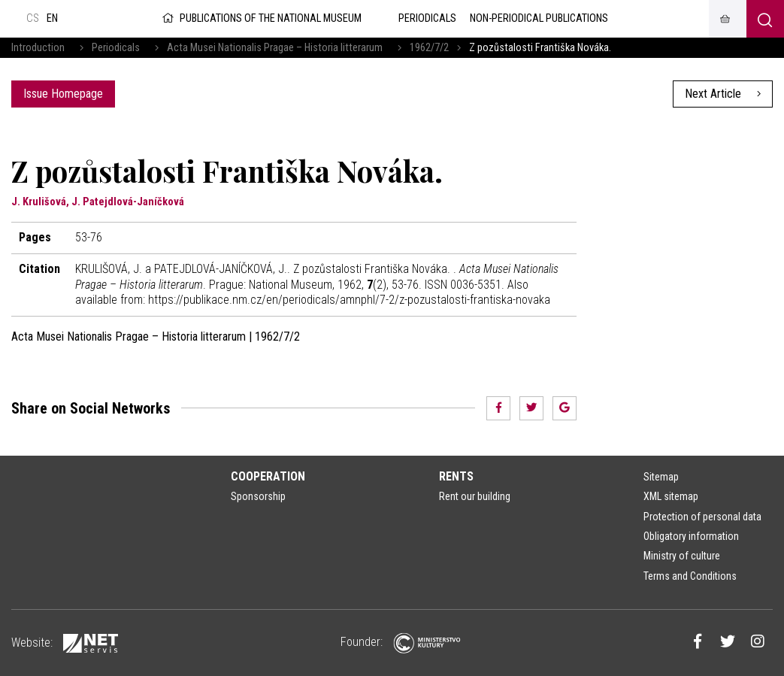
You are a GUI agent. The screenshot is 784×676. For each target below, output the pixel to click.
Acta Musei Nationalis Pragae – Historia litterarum (275, 48)
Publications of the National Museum (260, 18)
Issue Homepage (63, 94)
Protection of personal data (702, 517)
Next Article (723, 94)
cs (33, 18)
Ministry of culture (682, 556)
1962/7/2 (429, 48)
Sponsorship (258, 496)
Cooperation (268, 476)
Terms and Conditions (690, 576)
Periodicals (116, 48)
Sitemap (661, 477)
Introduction (38, 48)
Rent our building (475, 496)
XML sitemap (671, 496)
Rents (456, 476)
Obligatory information (691, 536)
